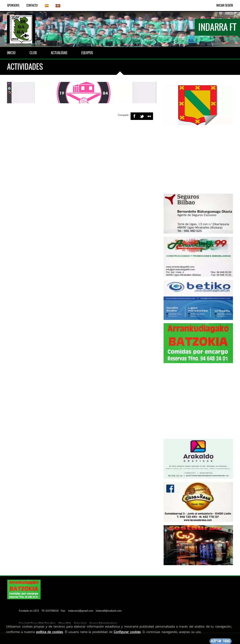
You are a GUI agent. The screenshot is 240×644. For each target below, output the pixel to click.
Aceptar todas (221, 641)
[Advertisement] (198, 158)
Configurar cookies (127, 632)
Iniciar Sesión (225, 5)
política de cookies (49, 632)
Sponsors (13, 5)
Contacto (32, 5)
